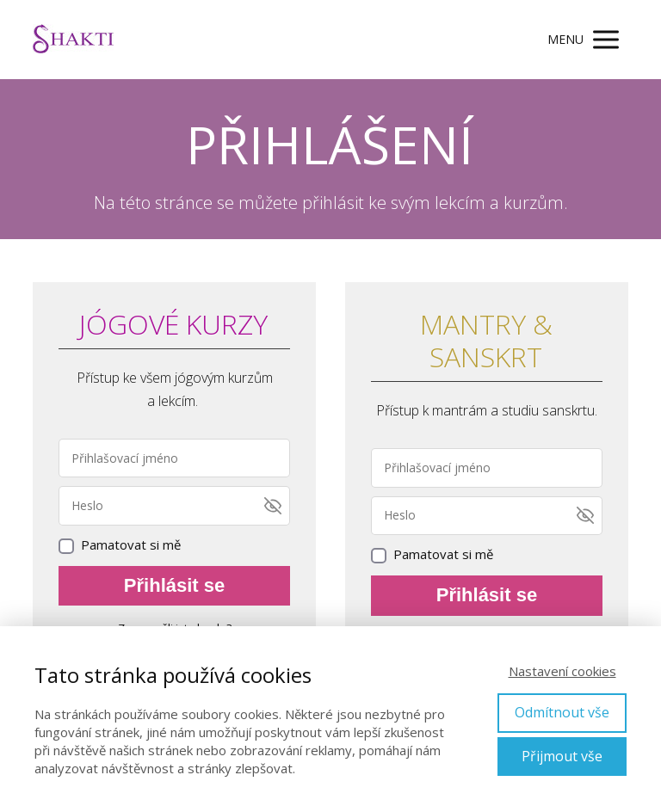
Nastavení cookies (562, 671)
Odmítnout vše (562, 712)
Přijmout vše (562, 756)
